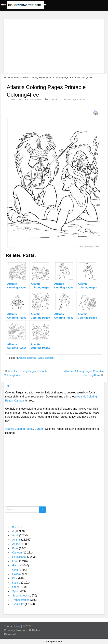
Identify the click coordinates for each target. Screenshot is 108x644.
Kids (15, 578)
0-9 (14, 527)
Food (15, 561)
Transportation (21, 600)
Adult (15, 535)
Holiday (17, 574)
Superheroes (20, 596)
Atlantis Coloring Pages (33, 77)
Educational (19, 557)
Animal (16, 540)
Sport (15, 591)
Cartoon (16, 77)
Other (16, 587)
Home (7, 77)
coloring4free (35, 100)
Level (17, 626)
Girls (15, 570)
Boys (15, 548)
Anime (16, 544)
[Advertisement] (53, 44)
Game (16, 565)
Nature (16, 583)
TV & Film (18, 604)
